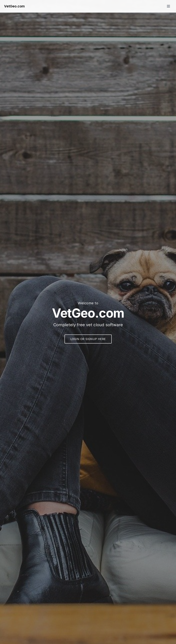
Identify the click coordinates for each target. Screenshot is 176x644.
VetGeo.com (14, 6)
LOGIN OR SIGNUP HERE (88, 339)
